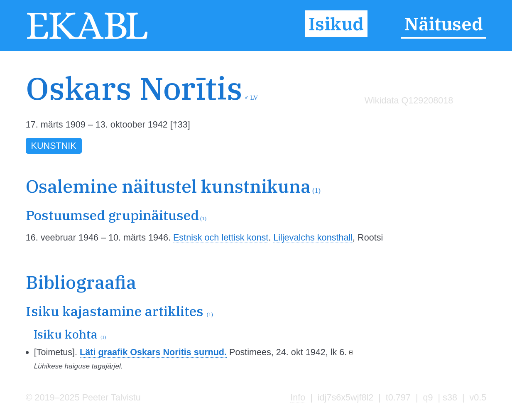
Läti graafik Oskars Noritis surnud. (153, 352)
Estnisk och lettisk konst (221, 237)
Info (298, 397)
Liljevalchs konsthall (313, 237)
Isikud (336, 24)
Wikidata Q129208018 (409, 100)
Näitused (444, 24)
